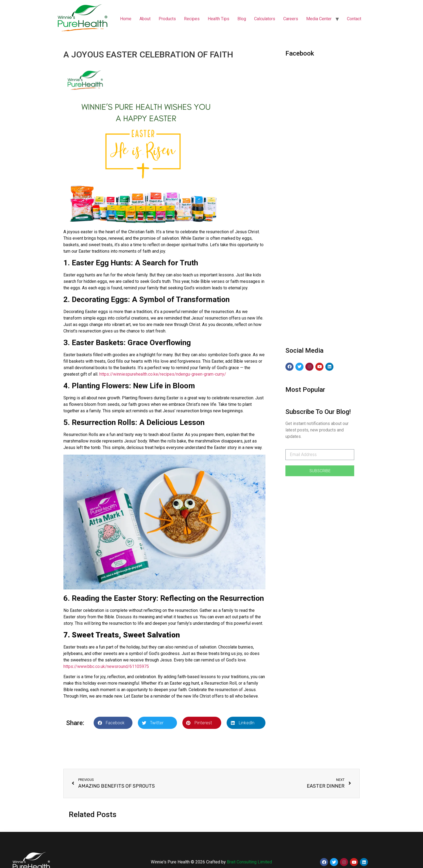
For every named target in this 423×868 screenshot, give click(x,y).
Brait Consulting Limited (249, 862)
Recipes (192, 19)
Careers (291, 19)
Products (167, 19)
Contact (354, 19)
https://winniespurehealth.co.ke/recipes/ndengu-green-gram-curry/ (163, 374)
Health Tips (219, 19)
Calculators (265, 19)
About (145, 19)
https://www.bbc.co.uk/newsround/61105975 (106, 666)
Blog (242, 19)
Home (126, 19)
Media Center (319, 19)
